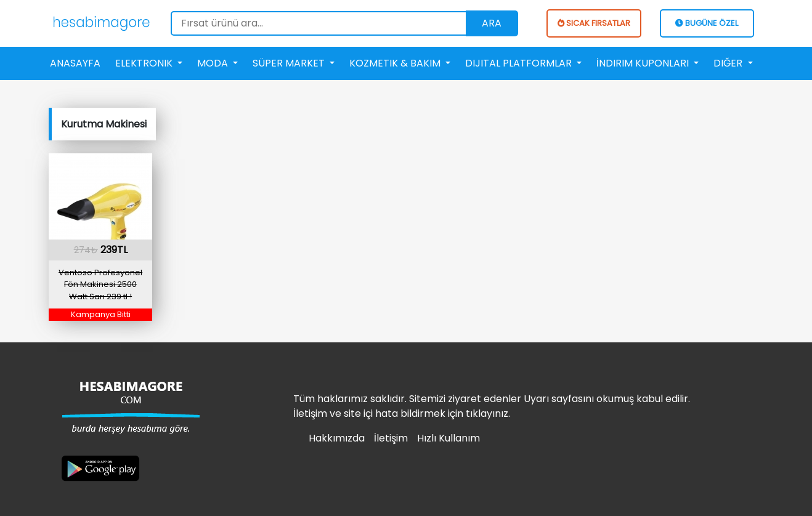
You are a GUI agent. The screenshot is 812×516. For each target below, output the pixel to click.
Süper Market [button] (290, 63)
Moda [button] (214, 63)
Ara (492, 23)
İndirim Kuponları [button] (644, 63)
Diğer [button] (729, 63)
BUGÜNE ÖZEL (707, 23)
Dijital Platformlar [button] (520, 63)
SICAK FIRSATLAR (594, 23)
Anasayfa (75, 63)
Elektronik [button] (145, 63)
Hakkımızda (337, 438)
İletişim (391, 438)
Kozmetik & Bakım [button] (396, 63)
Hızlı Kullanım (449, 438)
